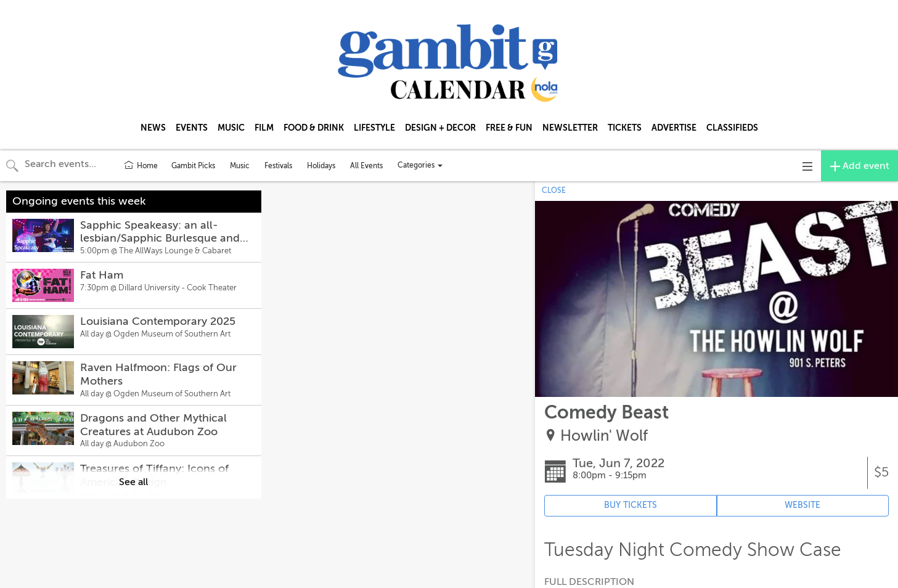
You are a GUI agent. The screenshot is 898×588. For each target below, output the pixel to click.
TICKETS (625, 128)
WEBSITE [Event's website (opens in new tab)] (802, 505)
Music (240, 166)
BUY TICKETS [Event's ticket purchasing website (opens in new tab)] (631, 505)
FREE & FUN (509, 128)
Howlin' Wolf (604, 436)
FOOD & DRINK (314, 128)
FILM (264, 128)
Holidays (321, 166)
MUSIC (231, 128)
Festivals (278, 166)
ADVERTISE (674, 128)
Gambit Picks (193, 166)
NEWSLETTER (570, 128)
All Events (366, 166)
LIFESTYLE (374, 128)
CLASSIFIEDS (732, 128)
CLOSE (554, 190)
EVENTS (192, 128)
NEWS (153, 128)
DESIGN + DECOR (440, 128)
